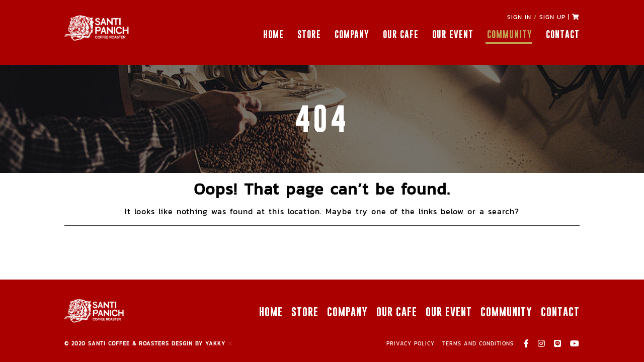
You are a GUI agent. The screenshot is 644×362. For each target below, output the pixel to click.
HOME (273, 34)
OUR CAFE (401, 34)
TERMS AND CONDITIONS (478, 343)
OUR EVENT (453, 34)
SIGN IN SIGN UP (536, 17)
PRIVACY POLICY (411, 343)
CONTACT (563, 34)
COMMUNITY (510, 34)
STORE (309, 34)
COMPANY (352, 34)
